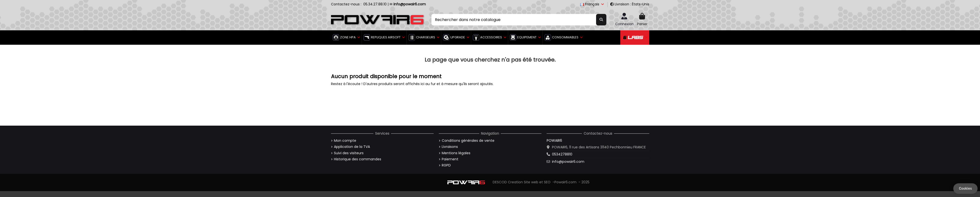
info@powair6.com (568, 162)
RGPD (446, 165)
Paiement (450, 159)
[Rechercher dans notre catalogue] (601, 20)
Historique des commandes (358, 159)
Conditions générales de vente (468, 141)
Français (592, 4)
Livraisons (450, 147)
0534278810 (562, 154)
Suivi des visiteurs (349, 153)
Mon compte (345, 141)
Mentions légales (456, 153)
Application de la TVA (352, 147)
